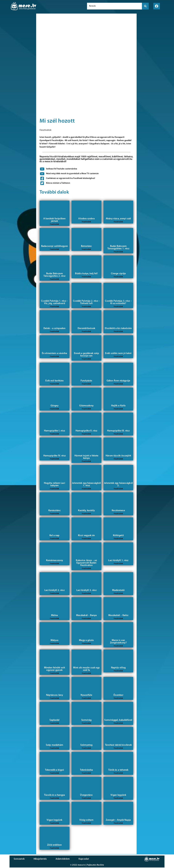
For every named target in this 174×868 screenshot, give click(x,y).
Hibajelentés (36, 859)
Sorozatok (18, 859)
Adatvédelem (55, 859)
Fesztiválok (45, 130)
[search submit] (145, 6)
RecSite (100, 866)
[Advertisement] (17, 60)
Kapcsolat (72, 859)
